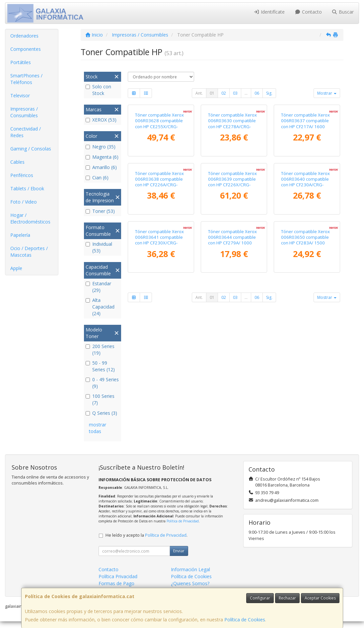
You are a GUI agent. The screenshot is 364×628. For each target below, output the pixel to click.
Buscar (343, 12)
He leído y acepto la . (146, 542)
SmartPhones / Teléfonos (26, 79)
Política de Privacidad (183, 528)
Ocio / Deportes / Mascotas (29, 252)
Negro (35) (101, 147)
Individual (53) (99, 247)
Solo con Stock (98, 90)
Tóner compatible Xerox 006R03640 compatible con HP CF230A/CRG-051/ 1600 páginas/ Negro (305, 285)
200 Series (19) (100, 350)
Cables (17, 162)
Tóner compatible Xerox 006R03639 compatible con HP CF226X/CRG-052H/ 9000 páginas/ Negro (232, 285)
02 (224, 93)
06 (257, 93)
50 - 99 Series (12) (100, 366)
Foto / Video (24, 202)
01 (212, 93)
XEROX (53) (101, 120)
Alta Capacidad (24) (100, 307)
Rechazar (287, 598)
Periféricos (22, 175)
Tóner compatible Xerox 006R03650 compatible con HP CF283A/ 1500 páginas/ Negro (305, 390)
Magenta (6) (102, 157)
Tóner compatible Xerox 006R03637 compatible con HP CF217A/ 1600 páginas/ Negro (305, 174)
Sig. (269, 93)
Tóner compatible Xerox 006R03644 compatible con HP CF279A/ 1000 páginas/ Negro (232, 390)
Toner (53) (100, 211)
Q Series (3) (101, 413)
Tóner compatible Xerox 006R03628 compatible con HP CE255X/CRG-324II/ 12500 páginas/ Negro (159, 177)
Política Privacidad (118, 583)
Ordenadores (24, 36)
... (246, 93)
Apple (16, 268)
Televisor (20, 95)
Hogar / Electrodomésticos (30, 218)
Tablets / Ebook (27, 188)
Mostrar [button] (327, 93)
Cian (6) (97, 178)
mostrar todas (98, 428)
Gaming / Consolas (31, 149)
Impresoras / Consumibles (24, 112)
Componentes (26, 49)
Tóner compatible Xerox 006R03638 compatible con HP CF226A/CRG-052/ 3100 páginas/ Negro (159, 285)
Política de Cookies (245, 620)
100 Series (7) (100, 399)
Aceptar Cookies (320, 598)
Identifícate (269, 12)
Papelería (20, 235)
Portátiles (21, 62)
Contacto (308, 12)
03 (235, 93)
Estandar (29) (98, 287)
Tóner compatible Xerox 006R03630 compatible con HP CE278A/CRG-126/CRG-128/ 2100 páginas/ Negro (232, 177)
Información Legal (190, 576)
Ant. (199, 93)
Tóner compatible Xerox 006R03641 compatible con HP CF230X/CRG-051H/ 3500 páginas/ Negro (159, 393)
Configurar (260, 598)
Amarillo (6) (101, 167)
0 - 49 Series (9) (102, 383)
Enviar (179, 557)
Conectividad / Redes (26, 132)
